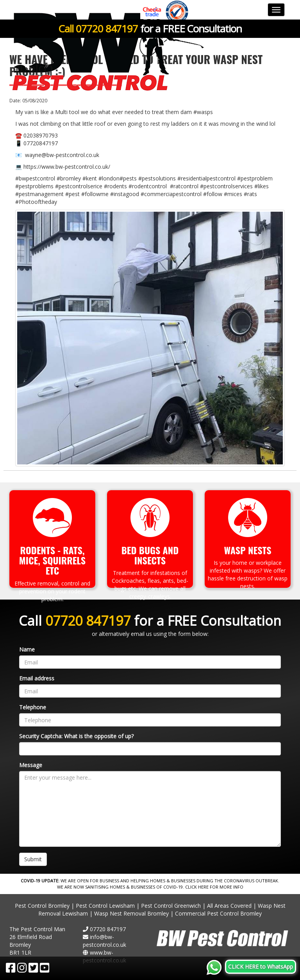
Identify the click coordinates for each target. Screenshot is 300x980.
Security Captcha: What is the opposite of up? (76, 736)
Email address (37, 678)
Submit (33, 859)
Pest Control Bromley (42, 906)
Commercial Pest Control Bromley (218, 913)
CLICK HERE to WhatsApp (261, 967)
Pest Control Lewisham (105, 906)
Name (27, 649)
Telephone (33, 707)
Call (67, 29)
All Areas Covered (229, 906)
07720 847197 (107, 29)
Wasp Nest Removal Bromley (131, 913)
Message (31, 765)
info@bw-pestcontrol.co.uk (104, 941)
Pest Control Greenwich (171, 906)
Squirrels (64, 560)
